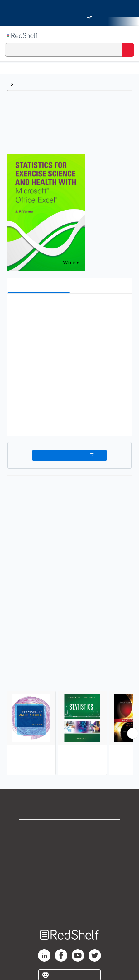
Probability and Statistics (46, 84)
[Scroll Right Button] (133, 733)
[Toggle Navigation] (128, 35)
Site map (69, 911)
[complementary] (69, 722)
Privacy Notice (70, 857)
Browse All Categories (32, 68)
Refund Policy (69, 884)
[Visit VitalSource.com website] (69, 13)
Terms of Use (70, 870)
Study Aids (84, 68)
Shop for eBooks (69, 829)
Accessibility (69, 898)
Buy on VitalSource (69, 455)
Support (69, 843)
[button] (69, 308)
